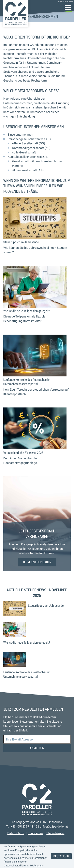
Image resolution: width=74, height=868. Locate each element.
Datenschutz (16, 833)
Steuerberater (55, 833)
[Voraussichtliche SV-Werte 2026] (37, 440)
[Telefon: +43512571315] (24, 827)
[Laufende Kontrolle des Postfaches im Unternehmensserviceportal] (37, 369)
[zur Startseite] (16, 13)
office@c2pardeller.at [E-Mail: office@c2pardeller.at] (54, 827)
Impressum (35, 833)
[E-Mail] (37, 739)
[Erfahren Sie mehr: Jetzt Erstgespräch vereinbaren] (37, 562)
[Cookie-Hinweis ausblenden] (61, 856)
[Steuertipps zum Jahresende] (37, 229)
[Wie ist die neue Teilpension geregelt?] (37, 298)
